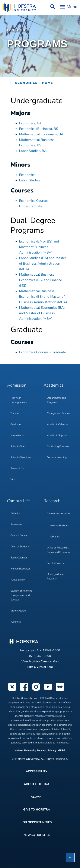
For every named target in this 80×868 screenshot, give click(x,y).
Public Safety (18, 580)
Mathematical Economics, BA (41, 134)
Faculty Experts (55, 563)
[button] (70, 857)
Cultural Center (19, 536)
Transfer (15, 414)
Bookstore (16, 525)
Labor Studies (30, 180)
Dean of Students (20, 547)
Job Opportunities (37, 822)
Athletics (15, 514)
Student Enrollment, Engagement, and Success (21, 595)
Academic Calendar (58, 425)
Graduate (16, 425)
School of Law (18, 447)
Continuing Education (59, 447)
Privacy (52, 751)
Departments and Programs (57, 400)
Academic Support (57, 436)
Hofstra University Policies (31, 751)
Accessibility (37, 771)
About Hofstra (36, 784)
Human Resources (20, 569)
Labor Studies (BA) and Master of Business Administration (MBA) (43, 264)
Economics (18, 30)
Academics (53, 385)
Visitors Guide (18, 611)
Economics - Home (34, 83)
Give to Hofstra (37, 810)
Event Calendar (19, 558)
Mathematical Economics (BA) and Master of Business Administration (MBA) (42, 313)
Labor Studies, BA (33, 151)
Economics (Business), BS (39, 129)
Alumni (37, 797)
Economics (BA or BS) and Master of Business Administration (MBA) (39, 247)
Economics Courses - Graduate (43, 352)
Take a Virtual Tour (40, 667)
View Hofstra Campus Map (40, 661)
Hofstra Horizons (60, 526)
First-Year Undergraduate (19, 400)
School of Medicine (21, 458)
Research (52, 501)
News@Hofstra (37, 835)
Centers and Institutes (59, 514)
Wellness (16, 622)
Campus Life (18, 501)
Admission (17, 385)
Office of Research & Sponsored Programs (58, 550)
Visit (13, 480)
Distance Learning (57, 458)
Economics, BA (31, 123)
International (17, 436)
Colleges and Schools (59, 414)
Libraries (55, 537)
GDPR (62, 751)
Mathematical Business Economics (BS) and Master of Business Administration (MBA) (43, 297)
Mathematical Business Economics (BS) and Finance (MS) (41, 280)
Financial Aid (17, 469)
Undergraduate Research (55, 577)
